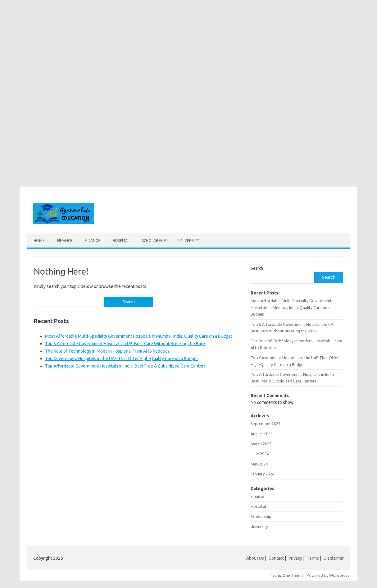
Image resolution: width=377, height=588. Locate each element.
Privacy (295, 558)
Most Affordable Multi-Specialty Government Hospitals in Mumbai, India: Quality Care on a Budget (139, 336)
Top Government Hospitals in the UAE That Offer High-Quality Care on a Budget (122, 359)
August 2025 (262, 434)
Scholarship (154, 241)
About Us (255, 558)
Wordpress (339, 575)
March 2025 (261, 444)
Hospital (121, 241)
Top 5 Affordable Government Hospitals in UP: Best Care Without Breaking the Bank (125, 344)
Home (39, 241)
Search (257, 268)
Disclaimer (334, 558)
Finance (65, 241)
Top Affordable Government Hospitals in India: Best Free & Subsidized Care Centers (125, 366)
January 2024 (262, 474)
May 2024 (259, 464)
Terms (313, 558)
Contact (276, 558)
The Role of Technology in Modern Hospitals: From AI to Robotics (107, 351)
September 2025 (266, 424)
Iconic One (281, 575)
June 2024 (260, 454)
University (189, 241)
